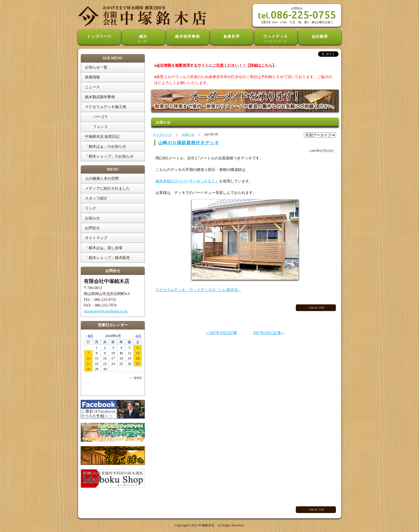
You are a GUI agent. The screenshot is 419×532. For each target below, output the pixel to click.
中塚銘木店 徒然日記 (102, 136)
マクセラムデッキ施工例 (106, 107)
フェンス (100, 127)
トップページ (99, 36)
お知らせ (92, 218)
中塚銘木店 (206, 525)
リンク (91, 208)
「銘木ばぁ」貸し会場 (104, 248)
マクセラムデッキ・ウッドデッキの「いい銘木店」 (199, 290)
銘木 (143, 39)
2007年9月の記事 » (268, 333)
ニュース (92, 87)
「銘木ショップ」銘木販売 (107, 258)
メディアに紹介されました (107, 188)
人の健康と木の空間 (102, 178)
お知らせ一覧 (96, 67)
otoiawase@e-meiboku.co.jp (106, 311)
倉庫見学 (232, 36)
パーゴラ (100, 117)
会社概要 (320, 36)
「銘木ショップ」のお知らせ (109, 156)
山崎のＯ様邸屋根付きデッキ (189, 143)
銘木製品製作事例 (100, 97)
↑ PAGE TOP (316, 308)
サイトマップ (96, 238)
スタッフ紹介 (96, 198)
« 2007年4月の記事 (221, 333)
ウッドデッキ (276, 39)
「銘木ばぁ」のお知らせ (106, 146)
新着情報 (92, 77)
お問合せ (92, 228)
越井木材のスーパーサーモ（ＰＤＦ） (187, 181)
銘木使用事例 (187, 36)
